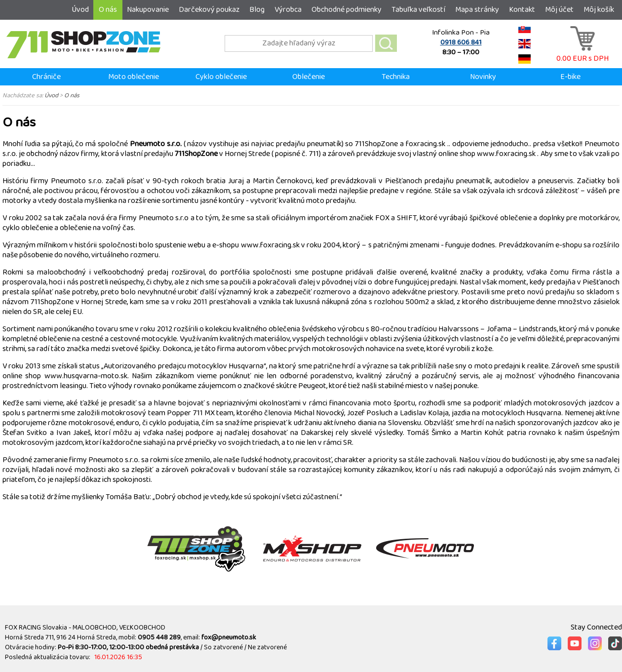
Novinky (483, 77)
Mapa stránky (477, 10)
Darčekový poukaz (209, 10)
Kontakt (522, 10)
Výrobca (288, 10)
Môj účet (559, 10)
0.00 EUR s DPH (583, 54)
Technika (396, 77)
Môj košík (599, 10)
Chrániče (46, 77)
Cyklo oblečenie (221, 77)
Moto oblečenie (134, 77)
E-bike (570, 77)
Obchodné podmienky (347, 10)
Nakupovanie (148, 10)
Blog (257, 10)
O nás (108, 10)
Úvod (80, 10)
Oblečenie (309, 77)
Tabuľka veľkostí (418, 10)
